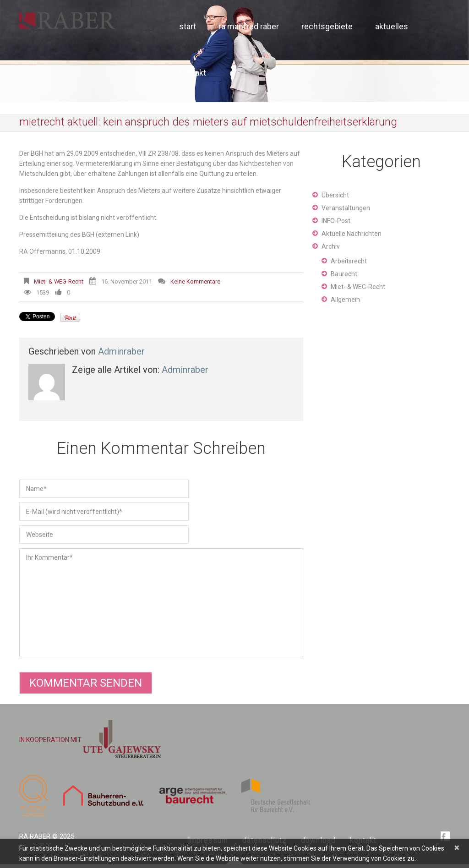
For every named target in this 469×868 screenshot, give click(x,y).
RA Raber (35, 836)
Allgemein (345, 300)
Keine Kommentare (195, 281)
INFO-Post (336, 221)
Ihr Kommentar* (161, 603)
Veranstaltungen (346, 208)
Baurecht (344, 274)
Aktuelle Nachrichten (352, 234)
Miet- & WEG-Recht (59, 281)
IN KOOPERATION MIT (90, 740)
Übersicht (335, 195)
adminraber (121, 351)
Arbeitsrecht (349, 261)
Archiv (331, 246)
